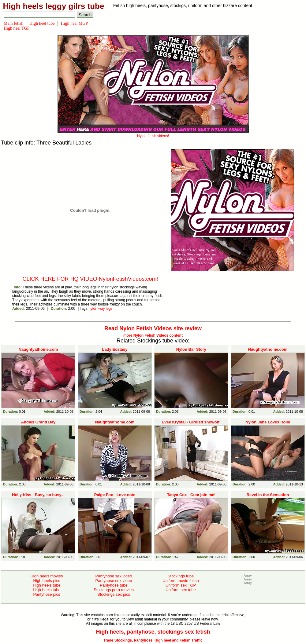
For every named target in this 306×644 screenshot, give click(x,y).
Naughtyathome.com (38, 349)
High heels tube (47, 585)
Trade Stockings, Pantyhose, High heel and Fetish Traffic (153, 640)
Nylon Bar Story (191, 349)
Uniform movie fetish (181, 581)
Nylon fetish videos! (153, 134)
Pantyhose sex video (114, 576)
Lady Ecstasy (115, 349)
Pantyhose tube (114, 585)
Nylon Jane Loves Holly (268, 422)
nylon (93, 309)
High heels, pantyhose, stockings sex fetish (153, 632)
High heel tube (42, 23)
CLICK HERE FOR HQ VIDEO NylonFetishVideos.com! (90, 279)
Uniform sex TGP (181, 585)
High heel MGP (75, 23)
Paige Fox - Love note (115, 495)
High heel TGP (17, 28)
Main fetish (13, 23)
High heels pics (47, 581)
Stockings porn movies (114, 590)
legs (109, 309)
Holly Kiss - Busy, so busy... (38, 495)
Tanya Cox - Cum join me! (191, 495)
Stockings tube (181, 576)
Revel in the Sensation (268, 495)
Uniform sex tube (181, 590)
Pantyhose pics (47, 594)
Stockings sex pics (114, 594)
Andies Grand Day (38, 422)
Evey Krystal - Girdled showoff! (191, 422)
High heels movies (47, 576)
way (101, 309)
